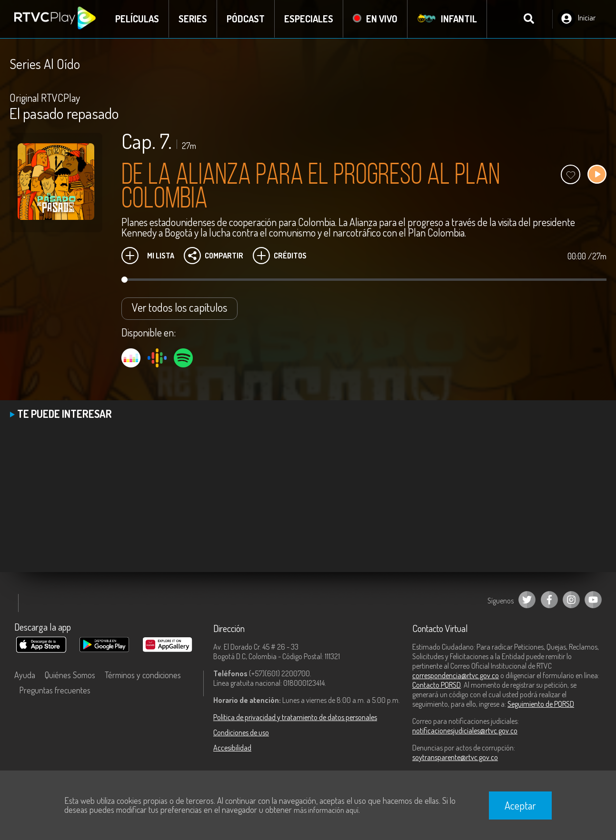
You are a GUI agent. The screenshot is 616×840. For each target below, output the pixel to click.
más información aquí (326, 810)
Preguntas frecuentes (55, 690)
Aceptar (520, 805)
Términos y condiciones (143, 675)
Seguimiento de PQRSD (541, 704)
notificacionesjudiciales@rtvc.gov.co (465, 731)
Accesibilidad (232, 748)
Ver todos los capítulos (179, 307)
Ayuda (25, 675)
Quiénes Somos (70, 675)
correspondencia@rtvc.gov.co (456, 675)
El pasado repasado (64, 113)
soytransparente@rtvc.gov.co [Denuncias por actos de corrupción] (455, 757)
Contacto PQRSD (437, 685)
